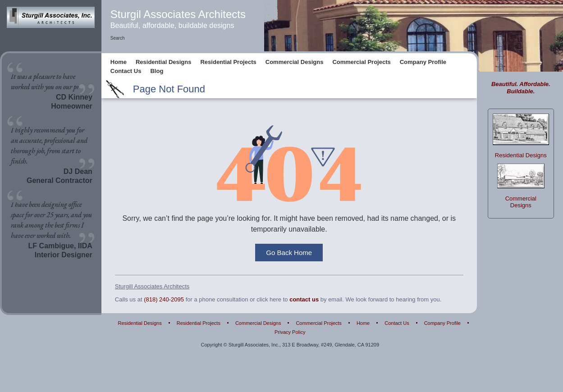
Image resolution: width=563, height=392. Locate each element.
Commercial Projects (361, 62)
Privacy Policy (290, 333)
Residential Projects (228, 62)
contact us (304, 300)
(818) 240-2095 (164, 300)
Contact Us (126, 71)
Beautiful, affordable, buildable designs (172, 25)
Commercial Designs (295, 62)
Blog (157, 71)
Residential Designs (164, 62)
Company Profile (423, 62)
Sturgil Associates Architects (178, 14)
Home (119, 62)
